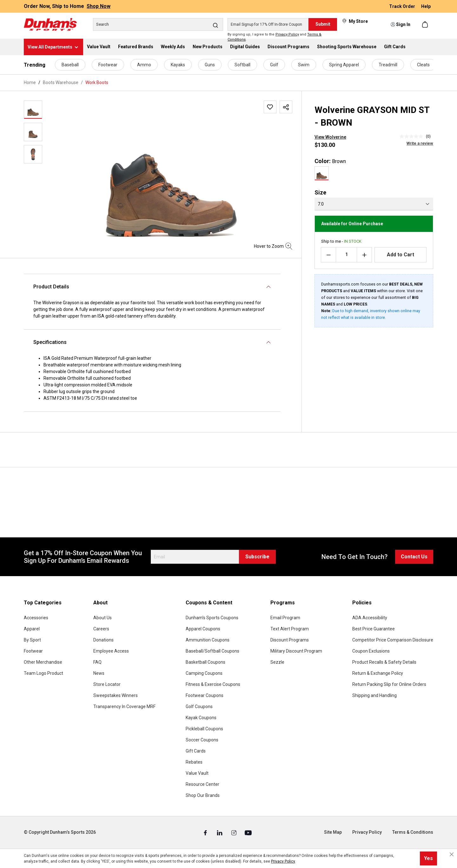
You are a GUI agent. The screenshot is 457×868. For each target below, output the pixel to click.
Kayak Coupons (201, 718)
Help (426, 6)
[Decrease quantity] (328, 255)
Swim (304, 65)
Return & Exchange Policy (378, 673)
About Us (103, 618)
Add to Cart (401, 255)
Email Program (285, 618)
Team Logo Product (43, 673)
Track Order (403, 6)
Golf (274, 65)
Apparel (32, 629)
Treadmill (388, 65)
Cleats (423, 65)
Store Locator (107, 684)
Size (320, 192)
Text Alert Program (290, 629)
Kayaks (178, 65)
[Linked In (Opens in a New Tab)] (220, 832)
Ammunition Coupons (208, 640)
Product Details (51, 287)
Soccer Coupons (202, 740)
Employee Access (111, 651)
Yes (428, 858)
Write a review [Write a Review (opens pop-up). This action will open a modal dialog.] (420, 143)
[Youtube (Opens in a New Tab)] (248, 832)
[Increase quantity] (364, 255)
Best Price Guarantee (374, 629)
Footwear (108, 65)
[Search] (158, 24)
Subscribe (257, 557)
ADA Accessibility (370, 618)
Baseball (70, 65)
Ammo (144, 65)
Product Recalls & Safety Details (384, 662)
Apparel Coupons (203, 629)
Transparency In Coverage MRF (124, 707)
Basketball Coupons (205, 662)
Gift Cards (196, 751)
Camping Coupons (204, 673)
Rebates (194, 762)
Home (30, 82)
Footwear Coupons (205, 695)
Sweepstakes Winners (116, 695)
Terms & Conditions (413, 832)
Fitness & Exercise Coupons (213, 684)
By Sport (32, 640)
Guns (210, 65)
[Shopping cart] (426, 24)
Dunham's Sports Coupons (212, 618)
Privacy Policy (287, 34)
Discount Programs (290, 640)
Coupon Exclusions (371, 651)
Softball (242, 65)
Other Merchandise (43, 662)
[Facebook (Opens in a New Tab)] (206, 832)
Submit (323, 24)
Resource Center (202, 784)
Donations (103, 640)
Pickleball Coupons (204, 729)
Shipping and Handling (374, 695)
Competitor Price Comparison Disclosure (393, 640)
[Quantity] (346, 255)
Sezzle (277, 662)
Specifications (50, 342)
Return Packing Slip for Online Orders (389, 684)
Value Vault (197, 773)
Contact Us (414, 557)
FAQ (97, 662)
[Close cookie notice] (452, 854)
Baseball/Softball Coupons (212, 651)
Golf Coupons (199, 707)
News (99, 673)
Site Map (333, 832)
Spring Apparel (344, 65)
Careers (101, 629)
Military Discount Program (296, 651)
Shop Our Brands (203, 795)
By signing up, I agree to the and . (275, 37)
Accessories (36, 618)
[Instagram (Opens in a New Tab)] (234, 832)
